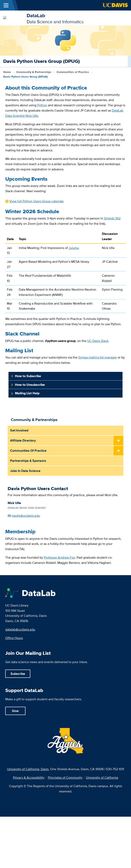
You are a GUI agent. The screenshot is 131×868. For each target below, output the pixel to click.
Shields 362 (112, 218)
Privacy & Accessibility (29, 778)
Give (15, 711)
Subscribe (18, 674)
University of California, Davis (28, 769)
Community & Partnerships (34, 72)
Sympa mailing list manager (98, 357)
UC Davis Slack (98, 341)
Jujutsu (74, 248)
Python (42, 105)
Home (7, 72)
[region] (65, 273)
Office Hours (14, 638)
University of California (102, 778)
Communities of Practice (73, 72)
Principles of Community (65, 778)
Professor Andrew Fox (59, 557)
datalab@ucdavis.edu (20, 629)
